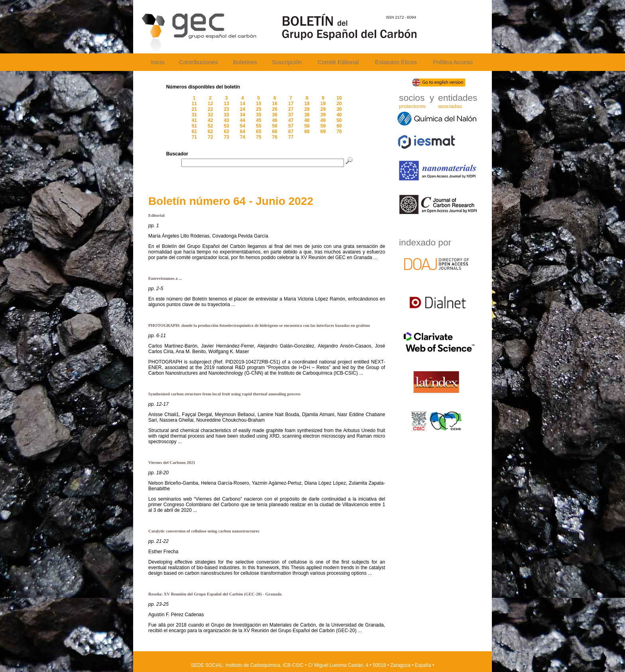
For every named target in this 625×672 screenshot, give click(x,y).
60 (339, 126)
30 (339, 109)
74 (243, 137)
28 (307, 109)
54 (243, 126)
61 (194, 132)
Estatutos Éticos (396, 62)
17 (291, 104)
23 (226, 109)
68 (307, 132)
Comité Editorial (338, 62)
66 (275, 132)
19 (323, 104)
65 (258, 132)
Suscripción (287, 62)
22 (210, 109)
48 (307, 120)
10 (339, 98)
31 (194, 115)
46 (275, 120)
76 (275, 137)
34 (243, 115)
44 (243, 120)
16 (275, 104)
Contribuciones (199, 62)
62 (210, 132)
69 (323, 132)
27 (291, 109)
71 (194, 137)
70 (339, 132)
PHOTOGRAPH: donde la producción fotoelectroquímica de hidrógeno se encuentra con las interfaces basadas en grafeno (259, 325)
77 (291, 137)
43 (226, 120)
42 (210, 120)
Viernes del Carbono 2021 (172, 463)
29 (323, 109)
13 (226, 104)
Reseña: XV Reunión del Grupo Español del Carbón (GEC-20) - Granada (215, 594)
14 (243, 104)
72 (210, 137)
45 (258, 120)
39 (323, 115)
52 (210, 126)
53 (226, 126)
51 (194, 126)
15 (258, 104)
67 (291, 132)
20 (339, 104)
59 (323, 126)
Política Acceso (453, 62)
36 (275, 115)
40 (339, 115)
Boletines (245, 62)
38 (307, 115)
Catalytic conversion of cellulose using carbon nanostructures (204, 531)
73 (226, 137)
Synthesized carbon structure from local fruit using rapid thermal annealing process (224, 394)
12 (210, 104)
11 (194, 104)
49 (323, 120)
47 (291, 120)
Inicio (157, 62)
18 (307, 104)
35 (258, 115)
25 (258, 109)
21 (194, 109)
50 (339, 120)
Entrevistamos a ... (165, 278)
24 (243, 109)
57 (291, 126)
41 (194, 120)
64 (243, 132)
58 (307, 126)
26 (275, 109)
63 (226, 132)
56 (275, 126)
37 (291, 115)
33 (226, 115)
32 (210, 115)
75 (258, 137)
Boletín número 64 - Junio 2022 (231, 201)
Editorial (156, 215)
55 (258, 126)
